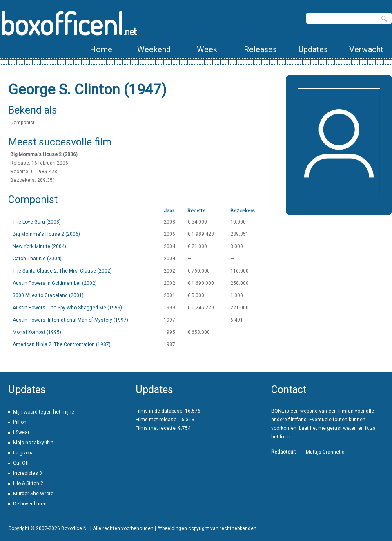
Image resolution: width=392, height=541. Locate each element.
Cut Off (21, 463)
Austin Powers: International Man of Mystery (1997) (70, 320)
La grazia (23, 453)
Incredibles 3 (28, 473)
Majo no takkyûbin (33, 443)
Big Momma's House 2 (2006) (46, 234)
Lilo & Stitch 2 (28, 483)
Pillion (20, 422)
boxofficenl (68, 23)
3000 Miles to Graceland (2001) (48, 295)
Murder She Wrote (33, 494)
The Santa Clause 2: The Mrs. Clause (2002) (62, 271)
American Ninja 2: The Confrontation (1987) (62, 344)
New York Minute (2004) (39, 246)
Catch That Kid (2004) (37, 259)
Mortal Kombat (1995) (37, 332)
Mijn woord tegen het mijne (44, 412)
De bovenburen (30, 504)
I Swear (21, 432)
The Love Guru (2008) (37, 222)
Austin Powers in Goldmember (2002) (55, 283)
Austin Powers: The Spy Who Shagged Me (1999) (67, 308)
